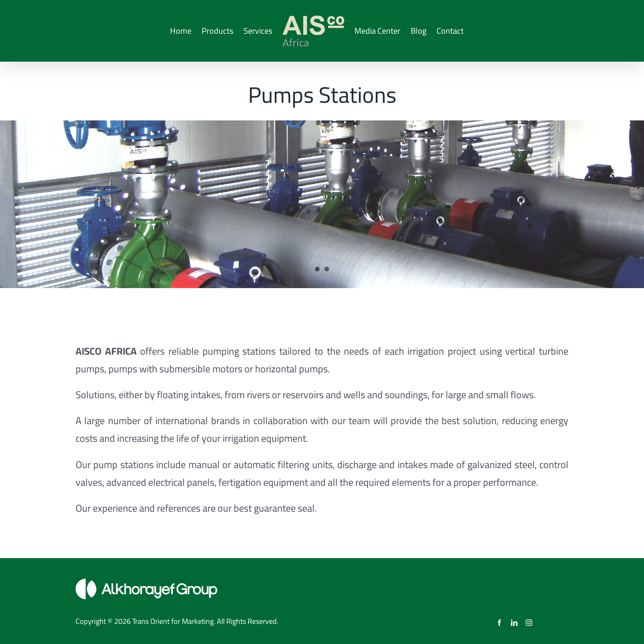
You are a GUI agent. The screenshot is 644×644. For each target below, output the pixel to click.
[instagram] (529, 623)
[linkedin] (514, 623)
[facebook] (499, 623)
